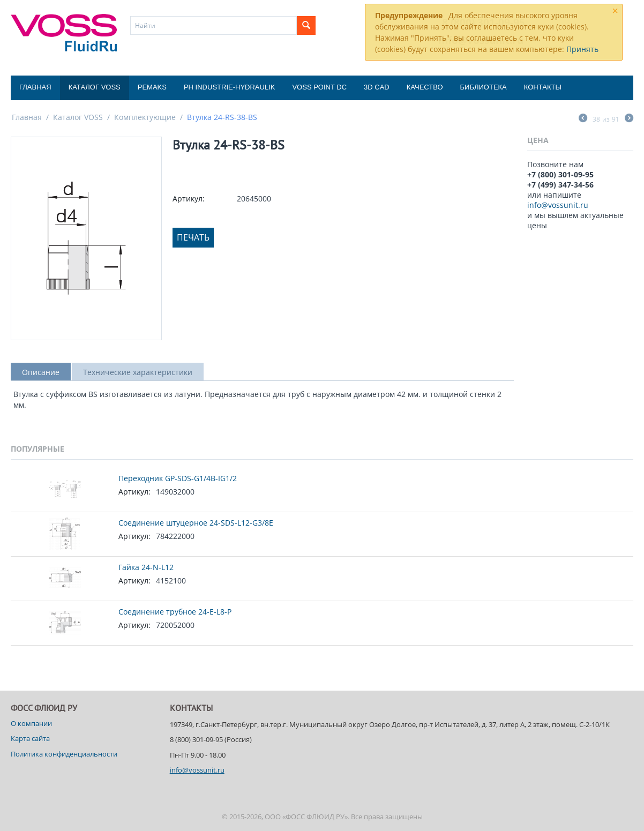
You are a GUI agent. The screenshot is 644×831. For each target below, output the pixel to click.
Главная (35, 87)
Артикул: (189, 199)
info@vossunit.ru (558, 205)
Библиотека (484, 87)
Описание (41, 372)
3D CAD (377, 87)
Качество (425, 87)
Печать (193, 237)
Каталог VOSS (95, 87)
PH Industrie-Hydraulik (229, 87)
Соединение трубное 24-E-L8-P (175, 612)
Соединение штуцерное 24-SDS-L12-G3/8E (196, 523)
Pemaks (152, 87)
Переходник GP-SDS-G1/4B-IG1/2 (178, 478)
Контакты (543, 87)
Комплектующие (145, 117)
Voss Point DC (319, 87)
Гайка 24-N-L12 (146, 567)
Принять (582, 49)
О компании (31, 723)
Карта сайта (30, 738)
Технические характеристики (138, 372)
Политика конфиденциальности (64, 754)
